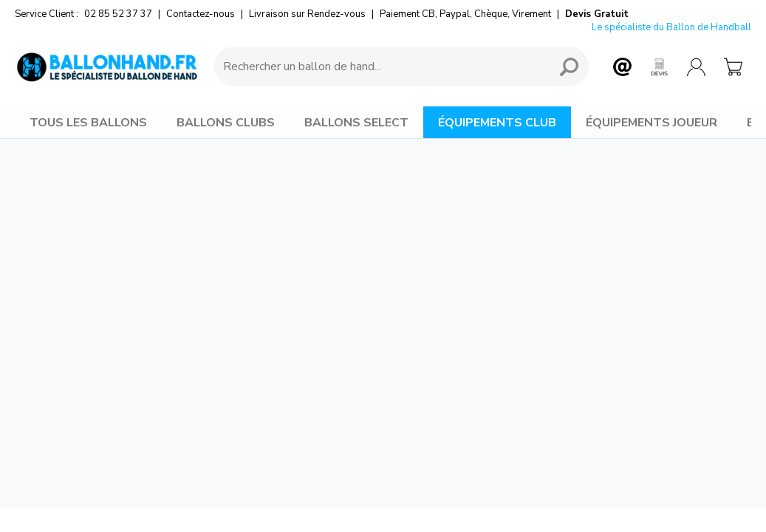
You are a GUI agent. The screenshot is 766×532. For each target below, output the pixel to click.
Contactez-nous (201, 14)
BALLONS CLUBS (226, 123)
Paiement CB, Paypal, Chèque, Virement (465, 14)
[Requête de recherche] (379, 66)
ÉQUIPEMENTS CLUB (497, 123)
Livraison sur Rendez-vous (307, 14)
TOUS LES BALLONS (88, 123)
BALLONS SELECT (356, 123)
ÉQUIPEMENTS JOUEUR (652, 123)
